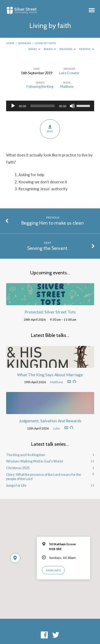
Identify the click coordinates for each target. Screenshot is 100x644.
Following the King (40, 86)
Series (34, 49)
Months (87, 49)
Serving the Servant (47, 248)
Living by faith (45, 43)
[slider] (43, 106)
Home (10, 43)
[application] (50, 106)
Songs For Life (16, 485)
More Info (53, 570)
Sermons (25, 43)
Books (50, 49)
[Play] (13, 106)
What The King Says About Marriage (50, 375)
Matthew (67, 86)
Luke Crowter (69, 73)
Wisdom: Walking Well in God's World (35, 461)
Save (50, 129)
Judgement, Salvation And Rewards (50, 421)
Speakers (68, 49)
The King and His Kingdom (26, 455)
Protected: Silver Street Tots (50, 312)
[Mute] (72, 106)
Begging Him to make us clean (53, 223)
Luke (57, 428)
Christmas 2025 (18, 468)
